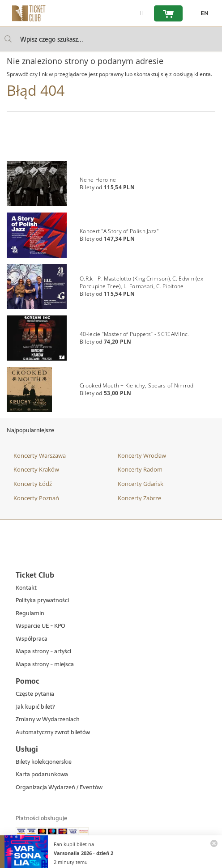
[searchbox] (111, 39)
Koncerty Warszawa (40, 455)
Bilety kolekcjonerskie (44, 762)
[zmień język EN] (202, 13)
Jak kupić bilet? (35, 707)
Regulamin (30, 614)
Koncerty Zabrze (139, 498)
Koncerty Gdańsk (141, 484)
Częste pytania (35, 694)
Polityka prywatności (42, 601)
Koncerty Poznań (36, 498)
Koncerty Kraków (36, 469)
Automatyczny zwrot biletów (53, 733)
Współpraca (32, 639)
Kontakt (26, 588)
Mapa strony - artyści (43, 652)
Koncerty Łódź (33, 484)
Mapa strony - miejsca (45, 665)
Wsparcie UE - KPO (41, 626)
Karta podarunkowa (42, 775)
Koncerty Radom (140, 469)
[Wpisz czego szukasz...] (8, 39)
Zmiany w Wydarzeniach (48, 720)
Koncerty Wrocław (142, 455)
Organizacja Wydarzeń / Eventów (59, 788)
